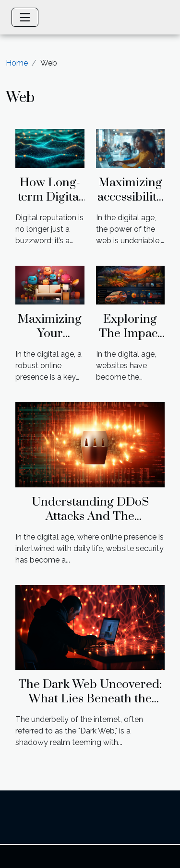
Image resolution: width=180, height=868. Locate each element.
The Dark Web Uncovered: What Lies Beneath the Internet (90, 699)
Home (17, 63)
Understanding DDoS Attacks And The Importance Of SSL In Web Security (90, 524)
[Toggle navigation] (25, 17)
